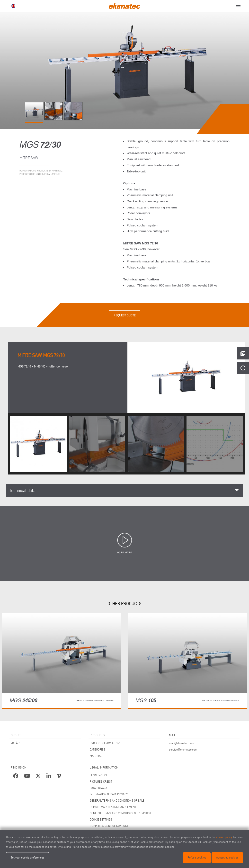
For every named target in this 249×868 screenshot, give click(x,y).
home (22, 171)
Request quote (125, 315)
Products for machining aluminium (40, 174)
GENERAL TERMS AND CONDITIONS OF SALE (117, 801)
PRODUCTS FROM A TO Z (105, 743)
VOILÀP (15, 743)
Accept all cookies (227, 857)
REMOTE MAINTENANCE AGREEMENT (113, 807)
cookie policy (224, 837)
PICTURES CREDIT (101, 782)
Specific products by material (45, 171)
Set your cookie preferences (27, 857)
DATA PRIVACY (98, 788)
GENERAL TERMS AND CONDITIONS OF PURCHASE (121, 813)
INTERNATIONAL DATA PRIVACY (109, 794)
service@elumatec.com (183, 749)
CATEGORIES (98, 749)
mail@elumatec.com (182, 743)
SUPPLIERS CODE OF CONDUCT (109, 826)
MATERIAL (96, 756)
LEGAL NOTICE (99, 775)
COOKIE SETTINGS (101, 819)
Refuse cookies (197, 857)
